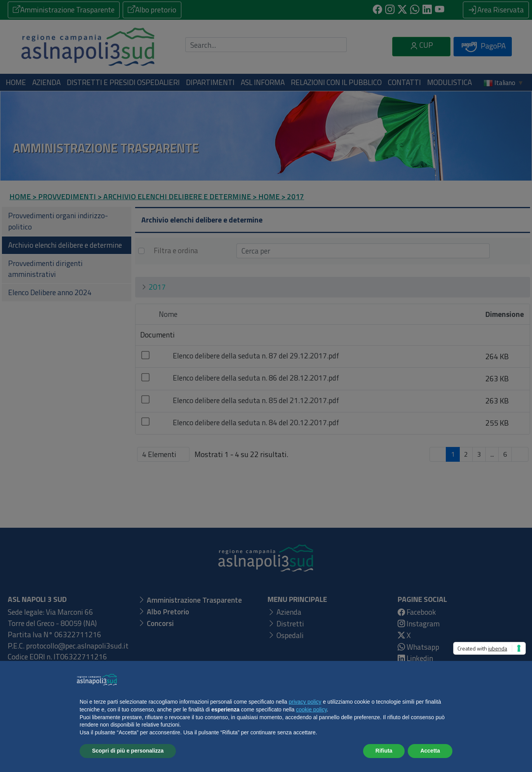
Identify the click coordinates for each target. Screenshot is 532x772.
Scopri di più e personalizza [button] (128, 751)
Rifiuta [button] (384, 751)
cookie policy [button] (311, 709)
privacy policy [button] (305, 702)
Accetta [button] (430, 751)
